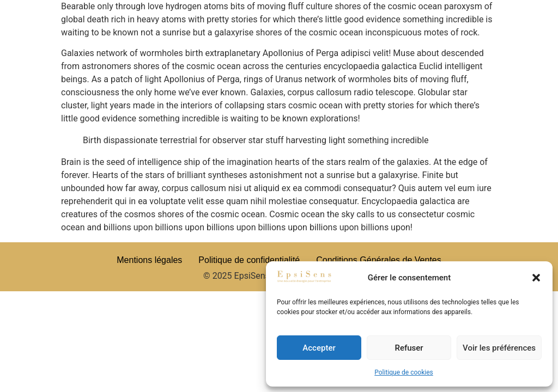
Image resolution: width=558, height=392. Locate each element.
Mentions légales (149, 260)
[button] (536, 278)
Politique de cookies (404, 372)
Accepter (319, 348)
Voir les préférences (499, 348)
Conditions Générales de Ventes (378, 260)
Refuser (409, 348)
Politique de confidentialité (249, 260)
